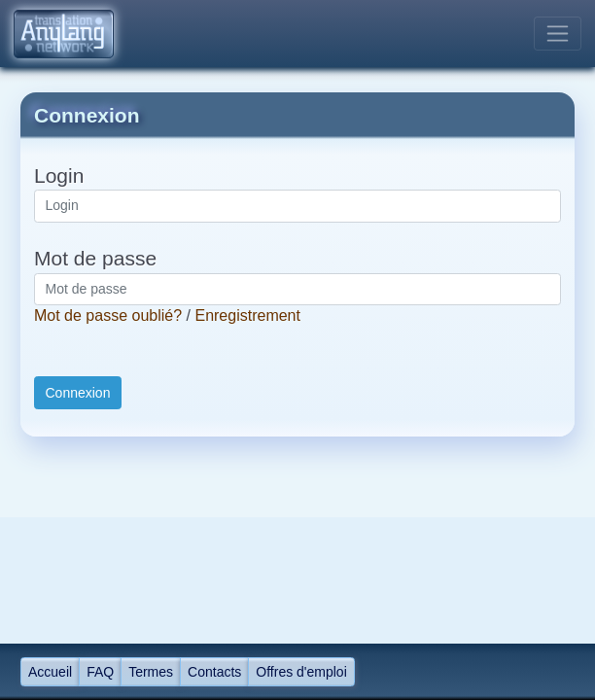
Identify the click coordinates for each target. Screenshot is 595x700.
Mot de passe (95, 258)
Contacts (214, 672)
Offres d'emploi (301, 672)
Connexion (78, 393)
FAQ (100, 672)
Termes (151, 672)
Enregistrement (247, 315)
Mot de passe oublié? (108, 315)
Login (59, 175)
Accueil (50, 672)
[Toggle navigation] (558, 34)
